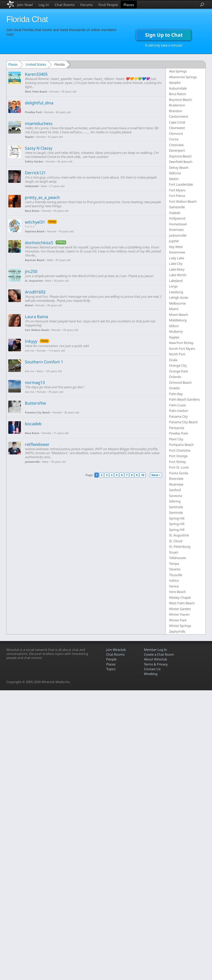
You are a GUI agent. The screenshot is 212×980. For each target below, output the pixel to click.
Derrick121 (35, 173)
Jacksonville (32, 462)
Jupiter (174, 241)
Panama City (178, 416)
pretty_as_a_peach (42, 197)
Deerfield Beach (181, 162)
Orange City (178, 365)
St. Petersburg (180, 546)
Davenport (177, 150)
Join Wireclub (116, 650)
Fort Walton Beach (37, 330)
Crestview (176, 145)
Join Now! (25, 5)
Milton (174, 326)
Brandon (176, 111)
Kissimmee (177, 252)
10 (143, 475)
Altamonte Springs (183, 77)
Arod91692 (35, 292)
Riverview (176, 479)
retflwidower (37, 444)
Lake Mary (177, 269)
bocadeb (33, 424)
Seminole (176, 507)
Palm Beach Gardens (184, 399)
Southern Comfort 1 (44, 362)
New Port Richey (181, 343)
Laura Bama (36, 317)
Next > (156, 475)
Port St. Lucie (179, 467)
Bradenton (177, 105)
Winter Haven (179, 614)
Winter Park (178, 620)
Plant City (176, 439)
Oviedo (174, 388)
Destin (174, 179)
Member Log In (155, 650)
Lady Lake (177, 258)
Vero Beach (177, 592)
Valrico (174, 580)
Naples (29, 137)
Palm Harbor (179, 411)
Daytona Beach (35, 231)
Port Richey (178, 462)
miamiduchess (39, 123)
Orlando (175, 377)
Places (129, 5)
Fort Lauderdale (181, 184)
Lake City (176, 264)
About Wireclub (155, 659)
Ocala (173, 360)
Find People (108, 5)
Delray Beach (179, 167)
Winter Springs (180, 626)
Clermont (176, 134)
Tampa (174, 564)
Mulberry (176, 331)
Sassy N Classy (39, 148)
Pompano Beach (181, 445)
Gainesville (177, 207)
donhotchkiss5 (39, 243)
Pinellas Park (33, 112)
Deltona (175, 173)
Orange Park (178, 371)
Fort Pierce (177, 196)
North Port (177, 354)
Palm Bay (176, 394)
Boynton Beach (35, 260)
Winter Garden (180, 609)
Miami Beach (179, 315)
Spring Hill (177, 518)
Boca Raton (32, 211)
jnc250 (31, 271)
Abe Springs (178, 71)
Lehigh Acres (179, 297)
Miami (29, 305)
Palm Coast (177, 405)
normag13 (35, 382)
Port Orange (178, 456)
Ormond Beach (180, 382)
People (111, 659)
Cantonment (179, 116)
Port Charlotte (180, 450)
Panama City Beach (37, 412)
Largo (173, 286)
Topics (111, 669)
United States (36, 64)
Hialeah (175, 213)
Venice (174, 586)
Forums (87, 5)
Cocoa (174, 139)
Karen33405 (36, 74)
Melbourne (177, 303)
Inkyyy (31, 341)
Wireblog (151, 674)
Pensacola (177, 428)
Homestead (178, 224)
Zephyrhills (177, 631)
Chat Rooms (65, 5)
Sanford (175, 490)
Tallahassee (177, 558)
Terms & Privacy (156, 664)
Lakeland (176, 281)
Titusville (176, 575)
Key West (176, 247)
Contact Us (152, 669)
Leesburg (176, 292)
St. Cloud (176, 541)
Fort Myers (177, 190)
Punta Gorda (179, 473)
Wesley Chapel (180, 598)
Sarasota (176, 496)
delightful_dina (39, 103)
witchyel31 (35, 222)
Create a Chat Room (159, 654)
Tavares (175, 569)
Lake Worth (178, 275)
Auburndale (178, 88)
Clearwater (177, 128)
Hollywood (32, 186)
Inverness (176, 230)
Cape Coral (177, 122)
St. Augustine (34, 281)
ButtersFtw (35, 403)
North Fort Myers (182, 349)
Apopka (175, 82)
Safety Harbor (34, 161)
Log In (44, 5)
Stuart (174, 552)
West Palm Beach (36, 92)
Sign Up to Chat (164, 35)
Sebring (175, 501)
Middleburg (178, 320)
